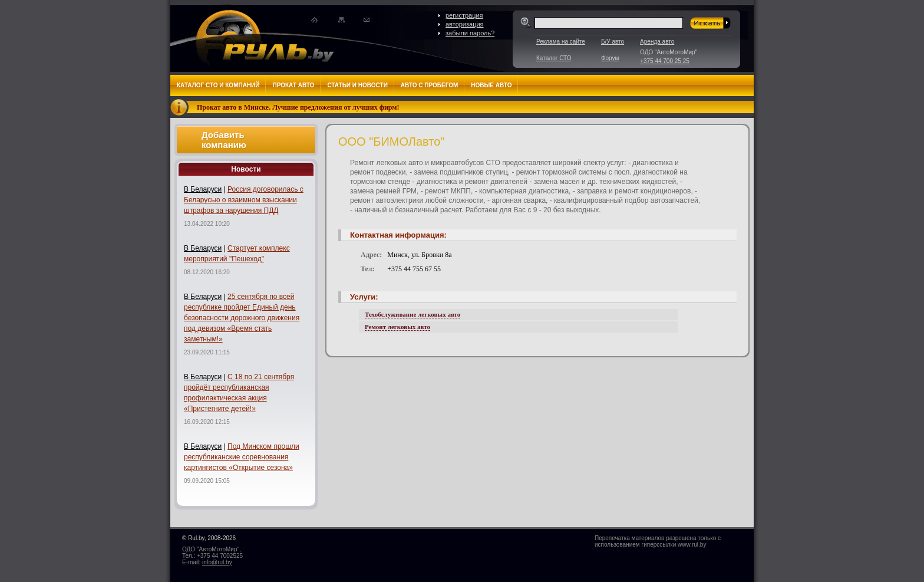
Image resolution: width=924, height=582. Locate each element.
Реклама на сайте (561, 42)
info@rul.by (217, 562)
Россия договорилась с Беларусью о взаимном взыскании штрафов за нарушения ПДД (244, 200)
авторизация (465, 24)
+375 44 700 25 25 (665, 61)
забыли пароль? (470, 33)
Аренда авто (657, 42)
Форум (610, 58)
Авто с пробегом (430, 85)
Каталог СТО (554, 58)
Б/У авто (613, 42)
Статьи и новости (357, 85)
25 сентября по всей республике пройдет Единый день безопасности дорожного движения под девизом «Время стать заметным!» (242, 318)
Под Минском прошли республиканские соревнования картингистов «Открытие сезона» (242, 457)
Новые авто (491, 85)
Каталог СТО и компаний (218, 85)
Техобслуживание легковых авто (412, 314)
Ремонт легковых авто (397, 327)
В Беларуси (203, 189)
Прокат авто (293, 85)
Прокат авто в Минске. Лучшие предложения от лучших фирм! (298, 107)
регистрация (464, 15)
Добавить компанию (224, 140)
